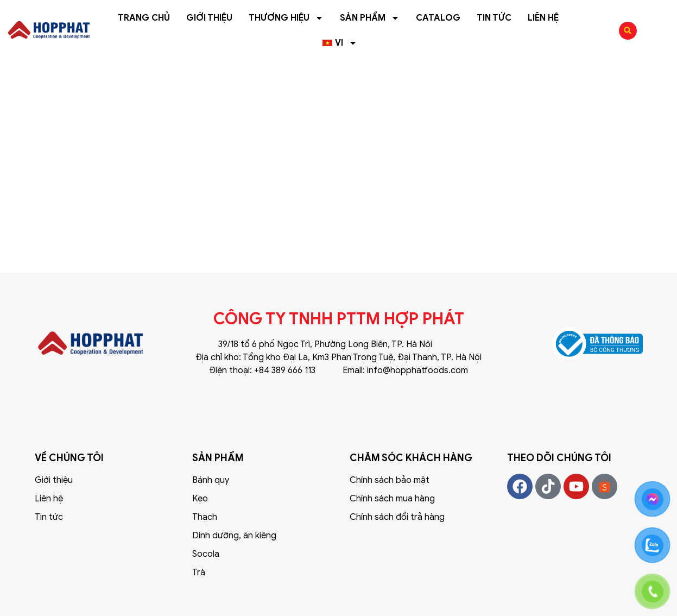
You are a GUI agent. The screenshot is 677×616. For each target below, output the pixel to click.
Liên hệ (543, 18)
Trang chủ (144, 18)
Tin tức (494, 18)
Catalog (438, 18)
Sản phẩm (370, 18)
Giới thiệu (209, 18)
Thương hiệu (286, 18)
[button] (628, 31)
